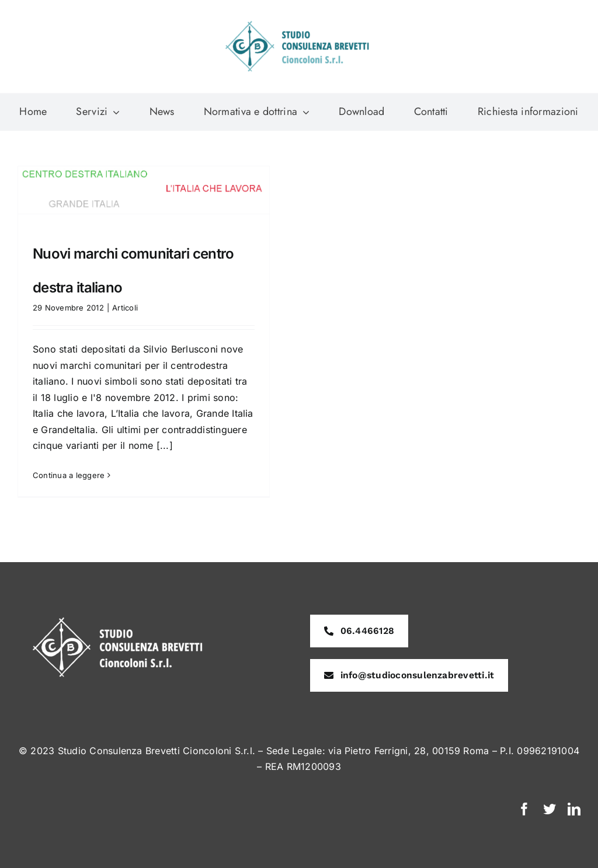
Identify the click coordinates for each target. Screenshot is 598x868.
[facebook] (524, 809)
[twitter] (550, 809)
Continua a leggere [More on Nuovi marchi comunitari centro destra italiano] (69, 475)
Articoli (125, 308)
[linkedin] (574, 809)
